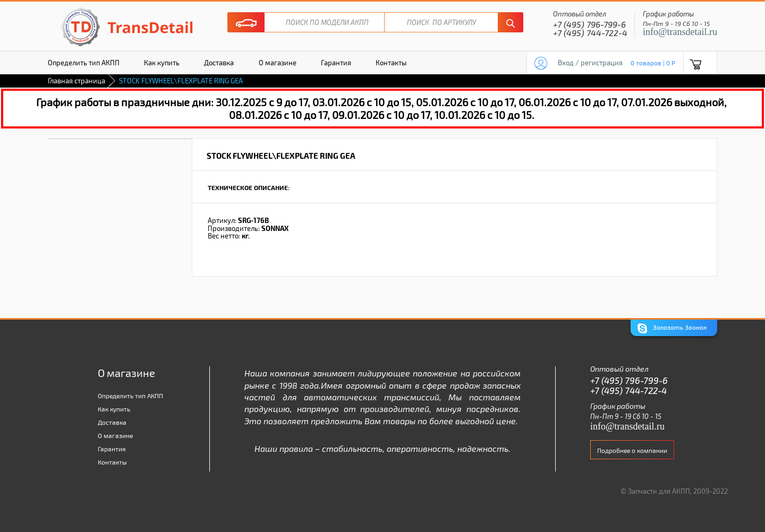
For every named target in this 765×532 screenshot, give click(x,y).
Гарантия (336, 63)
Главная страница (76, 81)
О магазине (278, 63)
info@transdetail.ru (680, 32)
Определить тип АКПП (84, 63)
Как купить (162, 63)
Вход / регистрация (590, 63)
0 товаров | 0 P (653, 63)
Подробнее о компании (632, 450)
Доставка (219, 63)
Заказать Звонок (672, 328)
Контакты (391, 63)
